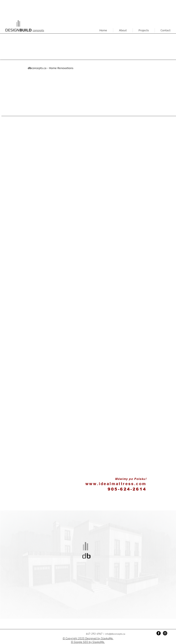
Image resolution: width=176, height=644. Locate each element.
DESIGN (18, 30)
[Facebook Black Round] (159, 633)
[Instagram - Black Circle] (165, 633)
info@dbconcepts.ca (115, 634)
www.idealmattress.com (116, 484)
